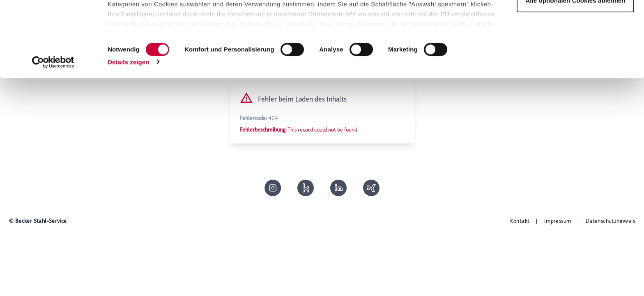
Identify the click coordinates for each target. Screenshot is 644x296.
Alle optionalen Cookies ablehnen (575, 75)
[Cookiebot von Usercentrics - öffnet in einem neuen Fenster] (53, 137)
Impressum (558, 221)
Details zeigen (128, 137)
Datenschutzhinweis (610, 221)
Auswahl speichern (575, 49)
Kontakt (520, 221)
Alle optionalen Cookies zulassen (576, 22)
